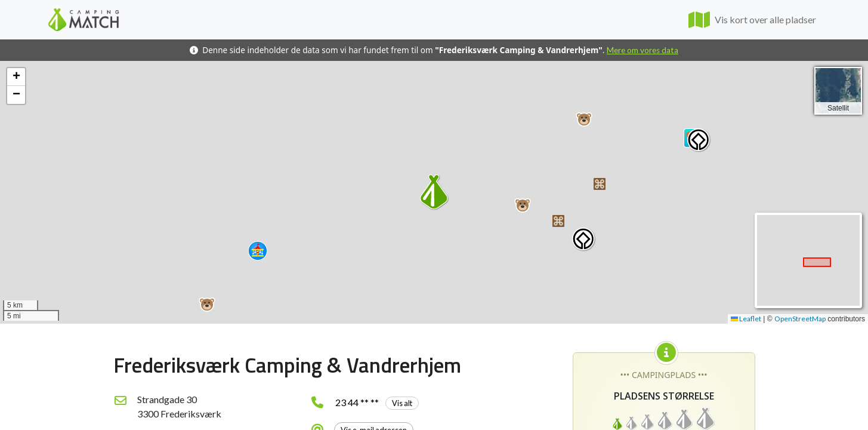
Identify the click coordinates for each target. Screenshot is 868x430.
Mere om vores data (642, 50)
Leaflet (746, 319)
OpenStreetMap (800, 319)
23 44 (377, 402)
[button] (207, 305)
